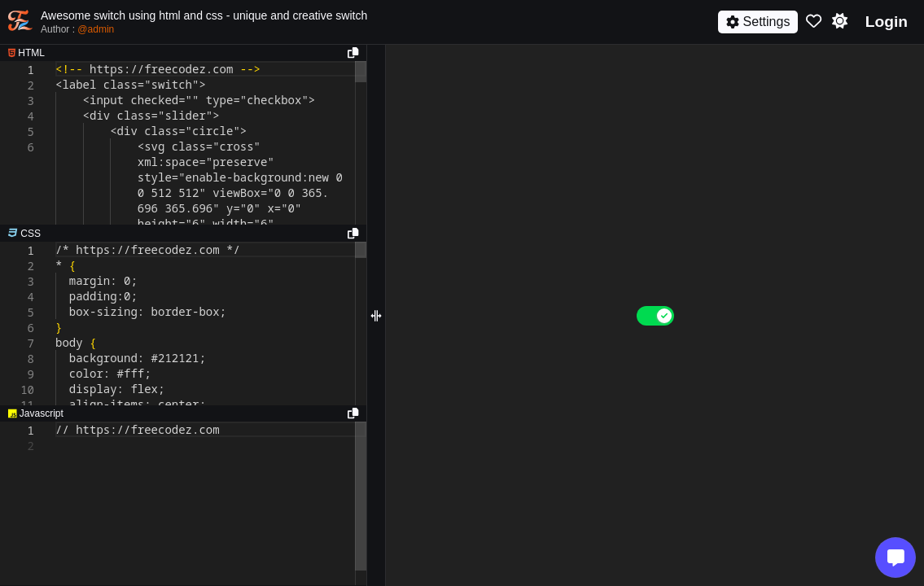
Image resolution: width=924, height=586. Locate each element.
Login (887, 22)
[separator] (183, 234)
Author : (77, 29)
